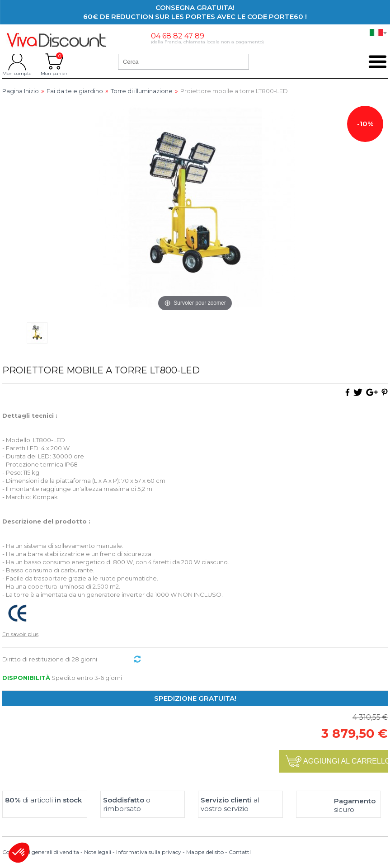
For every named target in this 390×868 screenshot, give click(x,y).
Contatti (240, 852)
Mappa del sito (205, 852)
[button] (19, 853)
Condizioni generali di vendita (41, 852)
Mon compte (17, 61)
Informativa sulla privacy (149, 852)
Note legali (98, 852)
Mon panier (54, 61)
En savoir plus (20, 634)
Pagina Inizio (21, 91)
